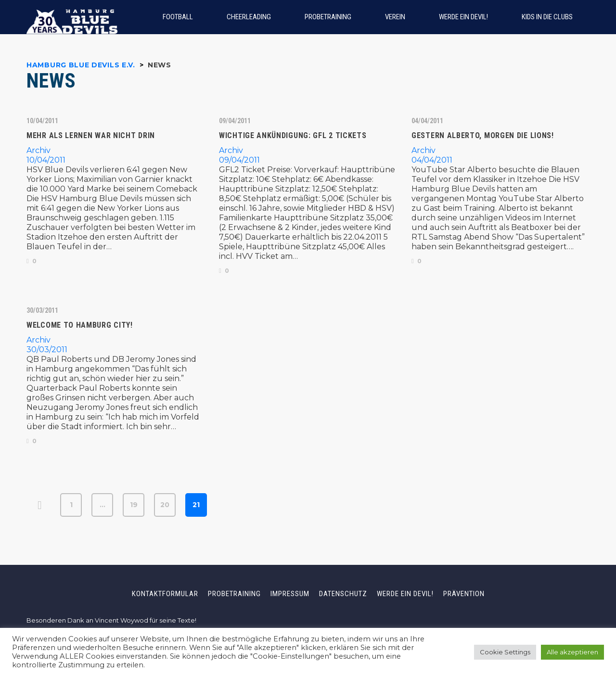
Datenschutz (343, 594)
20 (165, 505)
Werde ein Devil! (405, 594)
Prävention (464, 594)
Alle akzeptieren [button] (572, 652)
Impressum (290, 594)
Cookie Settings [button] (505, 652)
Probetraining (234, 594)
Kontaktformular (165, 594)
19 (134, 505)
